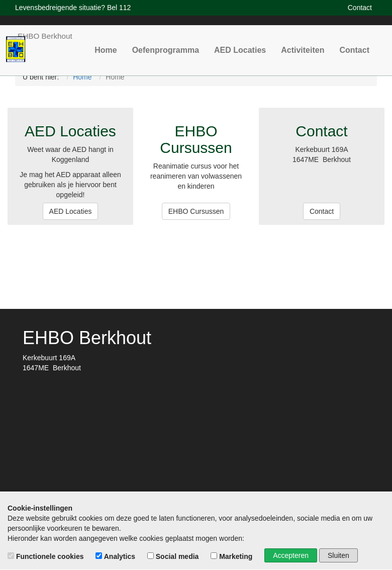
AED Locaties (252, 42)
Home (130, 42)
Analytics (116, 556)
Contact (356, 42)
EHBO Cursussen (196, 211)
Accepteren (291, 555)
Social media (174, 556)
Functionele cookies (46, 556)
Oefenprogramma (185, 42)
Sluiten (338, 555)
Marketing (232, 556)
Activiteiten (309, 42)
